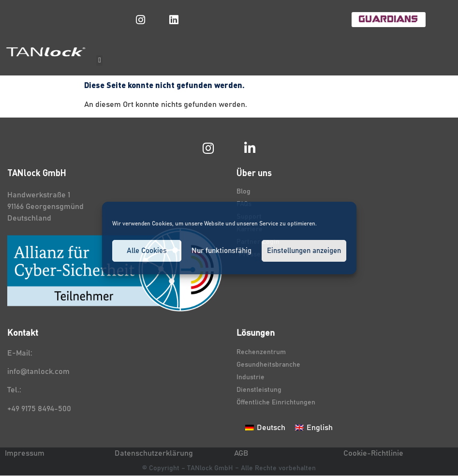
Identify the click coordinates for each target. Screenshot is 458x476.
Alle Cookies (147, 251)
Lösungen (256, 334)
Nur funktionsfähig (222, 251)
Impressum (25, 453)
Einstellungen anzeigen (304, 251)
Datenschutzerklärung (154, 453)
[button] (99, 61)
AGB (241, 453)
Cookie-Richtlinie (373, 453)
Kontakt (23, 334)
